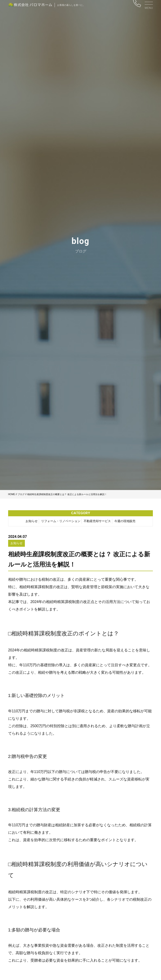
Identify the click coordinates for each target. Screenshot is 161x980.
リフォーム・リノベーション (61, 522)
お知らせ (32, 522)
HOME (12, 494)
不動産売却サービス (97, 522)
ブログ (21, 494)
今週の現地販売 (125, 522)
